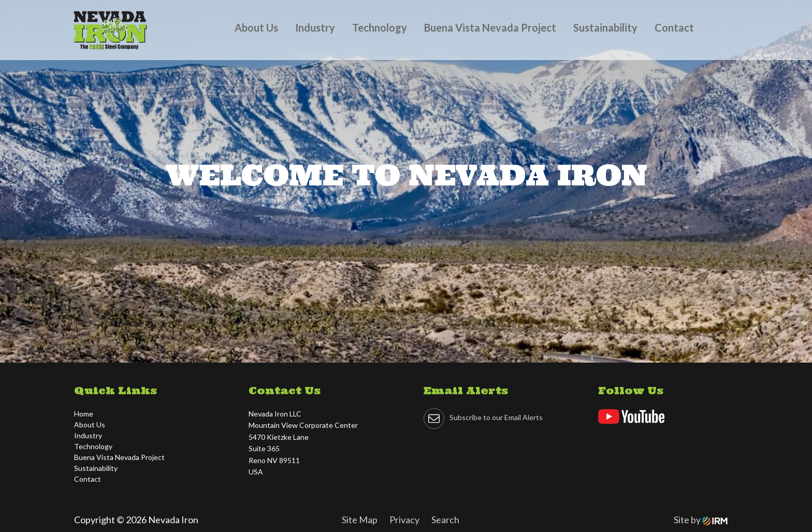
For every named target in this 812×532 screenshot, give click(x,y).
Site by (701, 520)
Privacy (404, 520)
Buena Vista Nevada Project (490, 27)
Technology (380, 27)
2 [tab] (401, 304)
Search (445, 520)
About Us (256, 27)
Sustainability (605, 27)
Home (84, 414)
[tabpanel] (406, 181)
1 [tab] (385, 304)
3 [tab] (416, 304)
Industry (315, 27)
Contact (674, 27)
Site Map (360, 520)
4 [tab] (432, 304)
